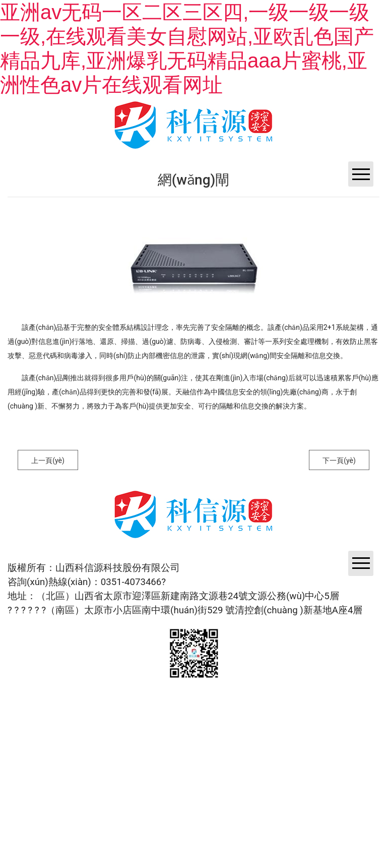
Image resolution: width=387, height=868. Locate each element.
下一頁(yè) (339, 460)
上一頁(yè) (48, 460)
